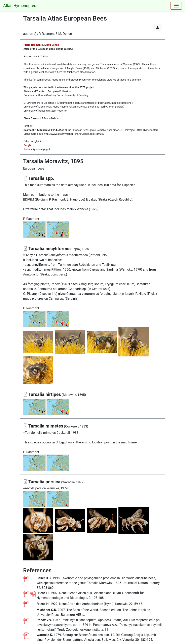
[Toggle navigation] (176, 6)
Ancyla (27, 145)
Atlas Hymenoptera (20, 6)
